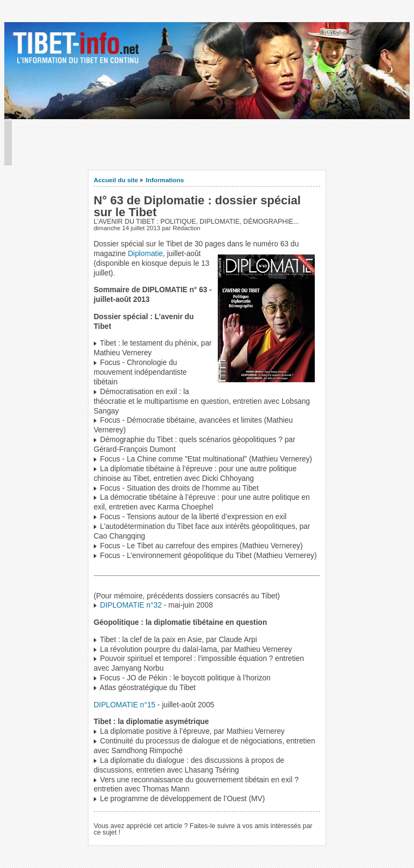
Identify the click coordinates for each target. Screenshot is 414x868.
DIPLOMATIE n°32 (131, 605)
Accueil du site (116, 180)
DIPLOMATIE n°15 (125, 705)
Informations (165, 180)
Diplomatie (145, 254)
